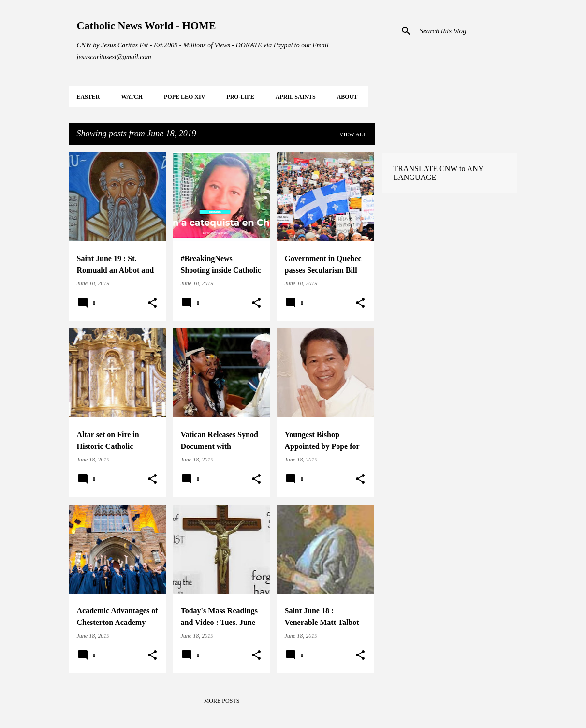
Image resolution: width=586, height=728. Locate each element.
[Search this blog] (467, 31)
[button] (152, 303)
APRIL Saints (296, 97)
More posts (222, 701)
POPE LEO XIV (184, 97)
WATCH (132, 97)
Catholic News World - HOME (146, 25)
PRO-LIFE (240, 97)
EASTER (88, 97)
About (347, 97)
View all (353, 134)
